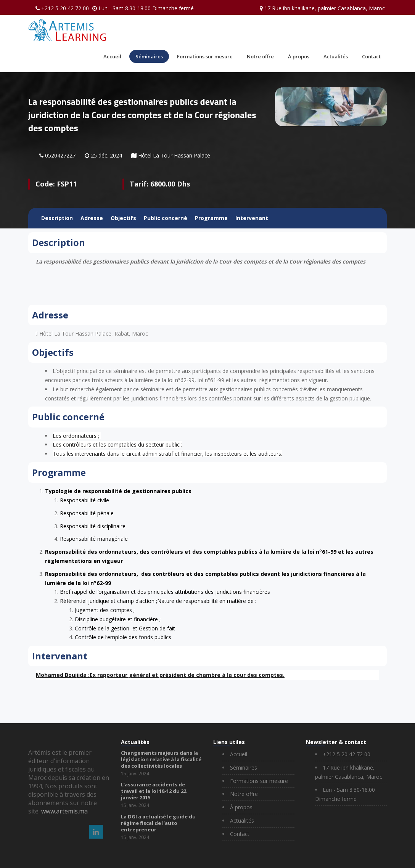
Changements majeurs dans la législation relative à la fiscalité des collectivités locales (161, 759)
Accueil (112, 56)
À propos (299, 56)
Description (57, 218)
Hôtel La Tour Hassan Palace (174, 155)
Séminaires (149, 56)
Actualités (336, 56)
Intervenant (252, 218)
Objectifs (123, 218)
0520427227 (60, 155)
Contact (371, 56)
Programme (211, 218)
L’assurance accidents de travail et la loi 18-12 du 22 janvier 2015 (154, 791)
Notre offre (260, 56)
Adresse (92, 218)
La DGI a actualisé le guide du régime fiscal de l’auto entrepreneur (158, 823)
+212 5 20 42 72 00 (65, 8)
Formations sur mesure (205, 56)
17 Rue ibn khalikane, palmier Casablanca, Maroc (325, 8)
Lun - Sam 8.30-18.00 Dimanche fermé (146, 8)
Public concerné (166, 218)
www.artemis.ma (64, 811)
